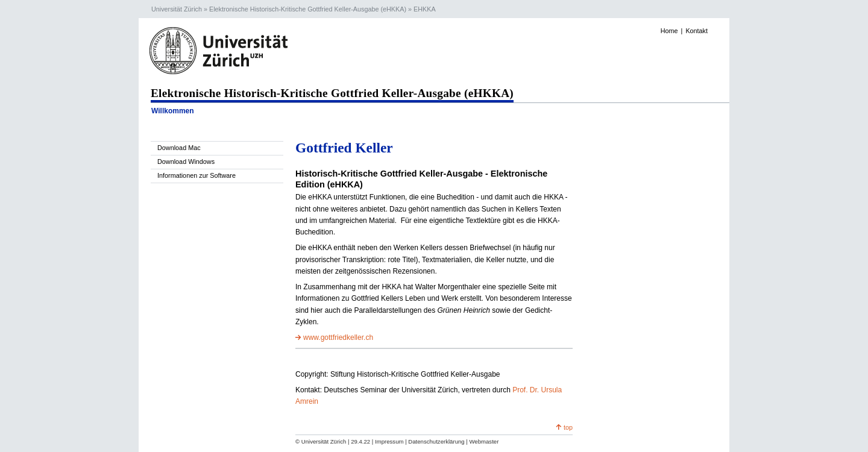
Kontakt (697, 31)
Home (669, 31)
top (568, 427)
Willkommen (173, 111)
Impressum (389, 441)
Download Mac (179, 148)
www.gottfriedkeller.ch (338, 337)
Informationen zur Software (197, 175)
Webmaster (484, 441)
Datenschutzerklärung (436, 441)
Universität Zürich (177, 9)
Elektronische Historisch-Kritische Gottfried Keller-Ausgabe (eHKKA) (308, 9)
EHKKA (425, 9)
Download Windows (186, 162)
